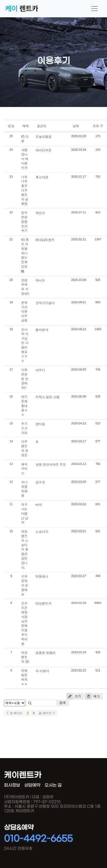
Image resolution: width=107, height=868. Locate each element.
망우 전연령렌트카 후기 (24, 222)
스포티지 (42, 532)
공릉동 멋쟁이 (45, 653)
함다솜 (40, 424)
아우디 (40, 370)
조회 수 (98, 126)
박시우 (40, 280)
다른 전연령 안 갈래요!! (25, 379)
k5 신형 (25, 139)
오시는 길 (53, 785)
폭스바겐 (42, 177)
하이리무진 (43, 150)
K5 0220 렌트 (45, 240)
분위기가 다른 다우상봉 (24, 312)
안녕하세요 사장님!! (25, 287)
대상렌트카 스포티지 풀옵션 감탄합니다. (25, 549)
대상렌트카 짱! (25, 657)
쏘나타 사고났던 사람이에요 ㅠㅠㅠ (25, 345)
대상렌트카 (43, 604)
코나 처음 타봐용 (24, 489)
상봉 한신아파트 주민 (51, 465)
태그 (92, 696)
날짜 (76, 126)
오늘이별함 (43, 137)
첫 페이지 (14, 713)
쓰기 (74, 696)
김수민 (40, 482)
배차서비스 (24, 469)
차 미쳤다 (42, 671)
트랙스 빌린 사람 (47, 397)
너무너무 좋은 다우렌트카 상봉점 (25, 190)
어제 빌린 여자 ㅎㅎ (24, 677)
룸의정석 (42, 330)
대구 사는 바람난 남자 (25, 513)
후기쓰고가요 (24, 428)
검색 (62, 703)
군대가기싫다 (45, 303)
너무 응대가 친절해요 (25, 585)
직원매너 (42, 577)
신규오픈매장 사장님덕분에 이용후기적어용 (24, 623)
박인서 (40, 213)
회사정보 (12, 785)
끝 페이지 (47, 713)
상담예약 (32, 785)
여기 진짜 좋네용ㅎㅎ (24, 406)
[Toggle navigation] (94, 9)
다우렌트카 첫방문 (25, 448)
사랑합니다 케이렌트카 (25, 159)
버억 (39, 505)
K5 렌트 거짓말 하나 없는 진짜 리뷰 (25, 253)
